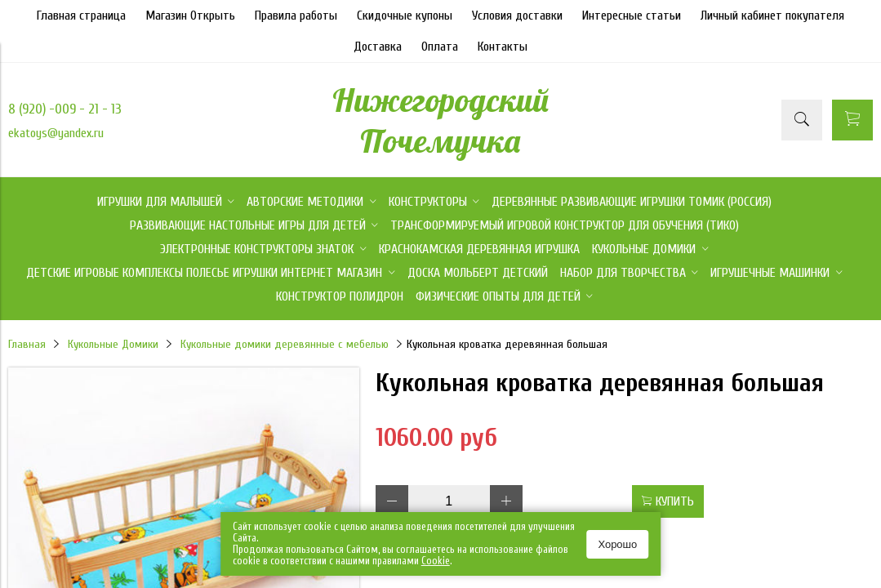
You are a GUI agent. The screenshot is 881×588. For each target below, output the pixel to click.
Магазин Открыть (190, 16)
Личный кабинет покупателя (772, 16)
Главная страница (81, 16)
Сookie (436, 561)
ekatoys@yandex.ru (56, 133)
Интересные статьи (632, 16)
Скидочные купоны (405, 16)
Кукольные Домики (113, 344)
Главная (27, 344)
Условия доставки (517, 16)
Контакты (503, 47)
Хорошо (617, 544)
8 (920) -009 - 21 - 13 (65, 109)
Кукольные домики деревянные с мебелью (285, 344)
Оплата (440, 47)
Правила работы (296, 16)
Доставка (378, 47)
